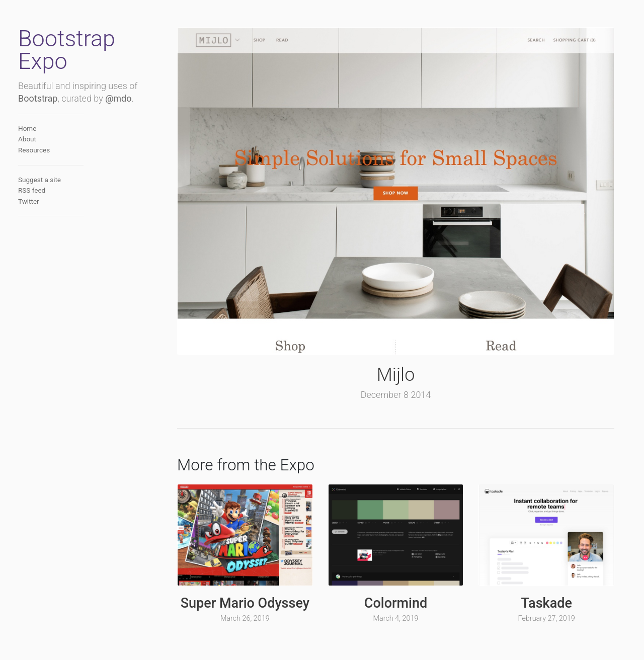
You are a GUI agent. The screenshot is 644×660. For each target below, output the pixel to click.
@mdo (118, 98)
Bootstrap (38, 98)
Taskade (546, 603)
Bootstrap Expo (67, 50)
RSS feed (32, 190)
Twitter (29, 201)
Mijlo (396, 375)
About (27, 139)
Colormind (396, 603)
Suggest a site (39, 180)
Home (27, 128)
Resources (34, 150)
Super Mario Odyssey (245, 603)
